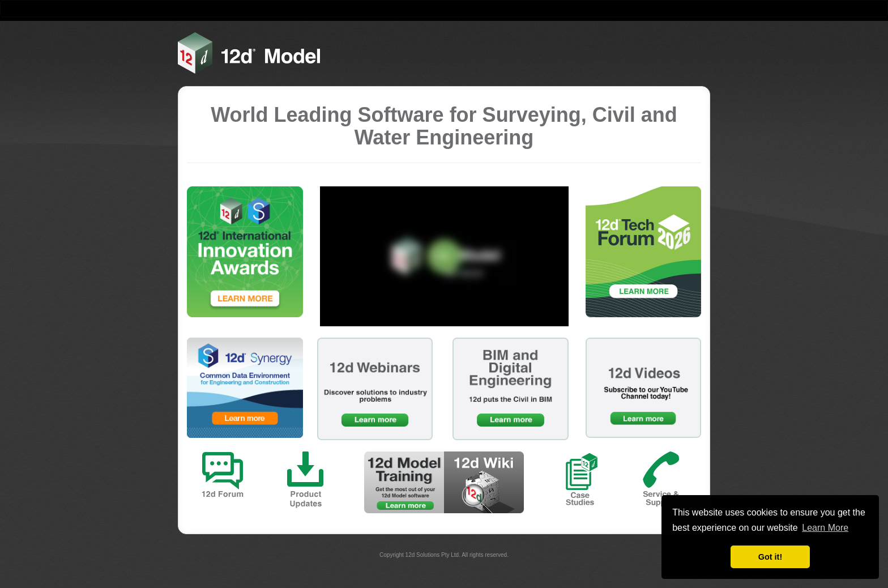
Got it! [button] (770, 557)
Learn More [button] (825, 528)
